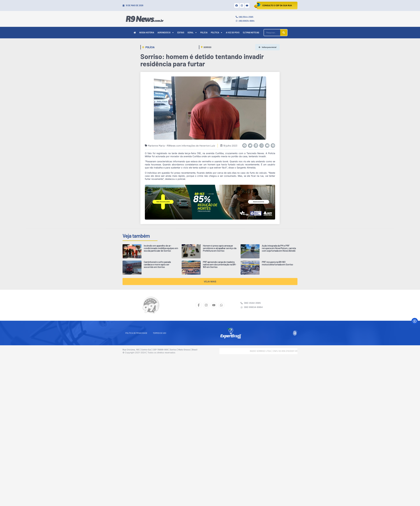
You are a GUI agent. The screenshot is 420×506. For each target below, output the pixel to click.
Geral (192, 33)
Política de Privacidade (136, 333)
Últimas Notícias (251, 33)
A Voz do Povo (233, 33)
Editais (181, 33)
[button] (245, 146)
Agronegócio (166, 33)
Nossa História (147, 33)
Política (217, 33)
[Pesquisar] (284, 33)
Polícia (204, 33)
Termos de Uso (160, 333)
